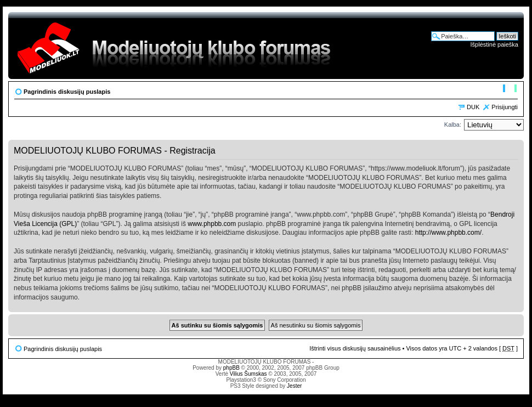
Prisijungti (505, 107)
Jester (294, 386)
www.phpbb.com (212, 224)
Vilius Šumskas (248, 374)
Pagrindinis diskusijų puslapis (67, 92)
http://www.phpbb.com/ (448, 233)
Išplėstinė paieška (494, 44)
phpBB (231, 368)
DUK (473, 107)
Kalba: (453, 125)
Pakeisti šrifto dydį (510, 89)
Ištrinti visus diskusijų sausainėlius (355, 348)
